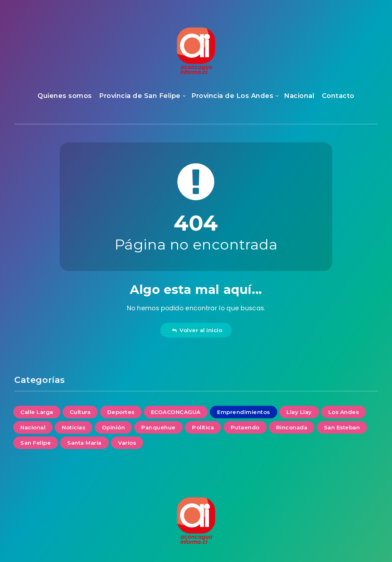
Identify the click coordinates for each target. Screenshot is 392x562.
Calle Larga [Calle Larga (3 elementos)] (37, 412)
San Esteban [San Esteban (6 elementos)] (342, 427)
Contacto (338, 96)
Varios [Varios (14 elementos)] (127, 443)
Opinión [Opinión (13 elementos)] (114, 427)
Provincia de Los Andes (232, 96)
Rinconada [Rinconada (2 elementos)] (292, 427)
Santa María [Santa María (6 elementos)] (84, 443)
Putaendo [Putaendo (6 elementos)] (245, 427)
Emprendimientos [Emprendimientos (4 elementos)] (244, 412)
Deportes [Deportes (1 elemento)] (121, 412)
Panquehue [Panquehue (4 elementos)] (158, 427)
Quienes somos (65, 96)
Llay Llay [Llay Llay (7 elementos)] (299, 412)
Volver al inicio (197, 330)
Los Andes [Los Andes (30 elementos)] (344, 412)
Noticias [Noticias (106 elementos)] (73, 427)
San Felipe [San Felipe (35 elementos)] (36, 443)
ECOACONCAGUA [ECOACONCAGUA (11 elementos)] (176, 412)
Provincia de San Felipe (140, 96)
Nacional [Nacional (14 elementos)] (33, 427)
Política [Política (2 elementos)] (203, 427)
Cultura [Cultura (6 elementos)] (80, 412)
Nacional (299, 96)
